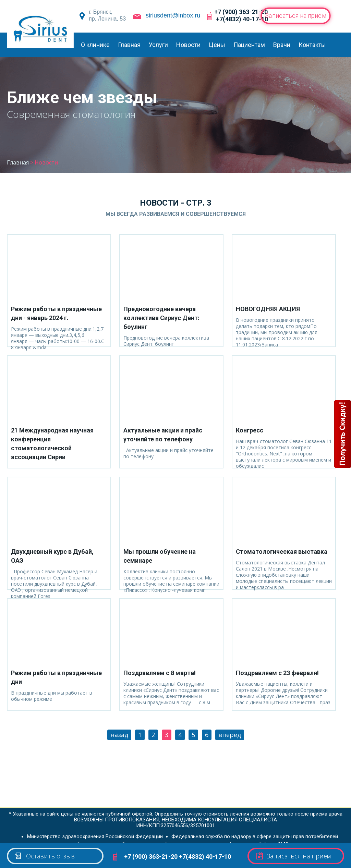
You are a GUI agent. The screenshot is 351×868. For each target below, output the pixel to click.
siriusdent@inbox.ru (173, 15)
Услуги (158, 45)
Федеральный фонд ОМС (258, 843)
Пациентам (249, 45)
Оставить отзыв (44, 856)
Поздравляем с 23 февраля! (277, 673)
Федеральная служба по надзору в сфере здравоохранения (148, 843)
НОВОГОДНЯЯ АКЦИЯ (268, 309)
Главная (129, 45)
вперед (230, 735)
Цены (217, 45)
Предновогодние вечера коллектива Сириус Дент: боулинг (161, 318)
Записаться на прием (296, 16)
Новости (188, 45)
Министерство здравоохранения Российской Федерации (95, 835)
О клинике (95, 45)
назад (119, 735)
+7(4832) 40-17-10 (242, 19)
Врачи (282, 45)
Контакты (312, 45)
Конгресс (250, 430)
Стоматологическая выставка (282, 552)
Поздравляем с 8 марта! (160, 673)
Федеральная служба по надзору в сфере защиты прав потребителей (255, 835)
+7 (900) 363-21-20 (241, 12)
